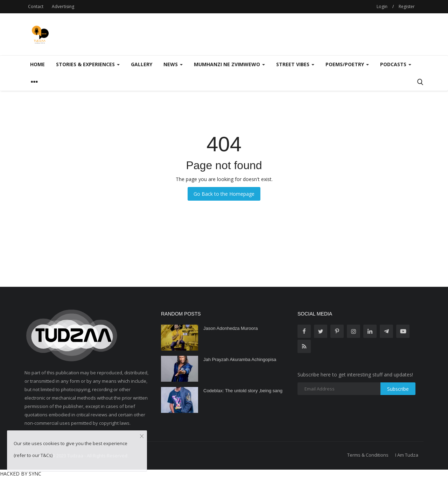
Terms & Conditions (368, 455)
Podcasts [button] (396, 64)
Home (37, 64)
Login (382, 6)
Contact (36, 6)
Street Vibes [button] (295, 64)
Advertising (63, 6)
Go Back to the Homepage (224, 194)
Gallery (142, 64)
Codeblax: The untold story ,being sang (243, 391)
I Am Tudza (407, 455)
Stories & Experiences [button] (88, 64)
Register (407, 6)
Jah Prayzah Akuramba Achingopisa (240, 359)
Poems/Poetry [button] (347, 64)
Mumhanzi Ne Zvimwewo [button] (229, 64)
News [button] (173, 64)
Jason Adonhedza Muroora (230, 328)
